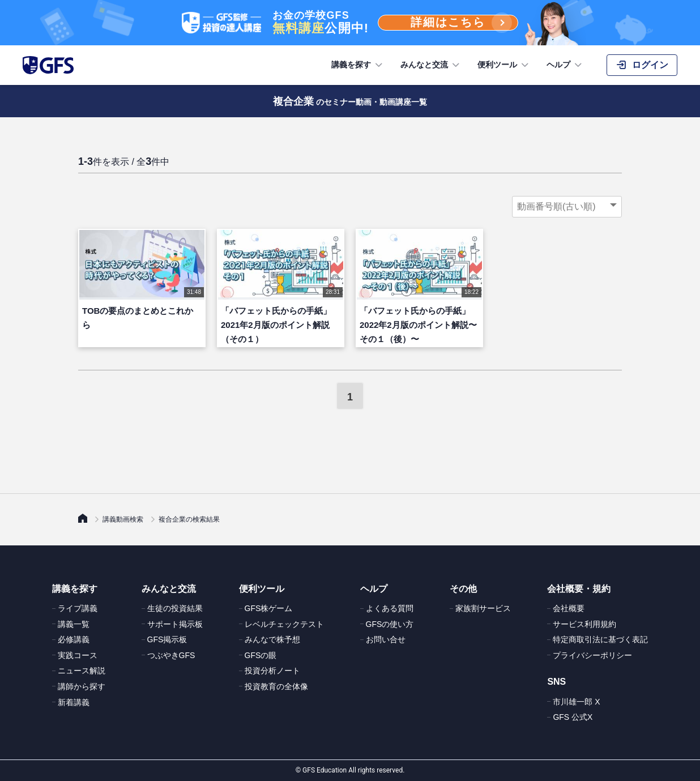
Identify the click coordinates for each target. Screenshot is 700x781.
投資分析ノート (272, 671)
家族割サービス (483, 608)
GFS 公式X (573, 717)
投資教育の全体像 (276, 686)
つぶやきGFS (171, 655)
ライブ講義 (78, 608)
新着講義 (74, 702)
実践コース (78, 655)
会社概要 (569, 608)
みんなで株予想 (272, 639)
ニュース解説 (82, 671)
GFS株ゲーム (269, 608)
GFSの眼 (261, 655)
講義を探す (358, 65)
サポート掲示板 (175, 624)
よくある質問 (390, 608)
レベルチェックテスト (284, 624)
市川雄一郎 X (576, 702)
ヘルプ (565, 65)
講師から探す (82, 686)
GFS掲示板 (167, 639)
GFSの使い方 (390, 624)
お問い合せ (386, 639)
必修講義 (74, 639)
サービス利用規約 (584, 624)
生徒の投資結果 (175, 608)
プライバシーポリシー (592, 655)
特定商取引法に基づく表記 (600, 639)
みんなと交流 (431, 65)
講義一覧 (74, 624)
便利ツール (504, 65)
